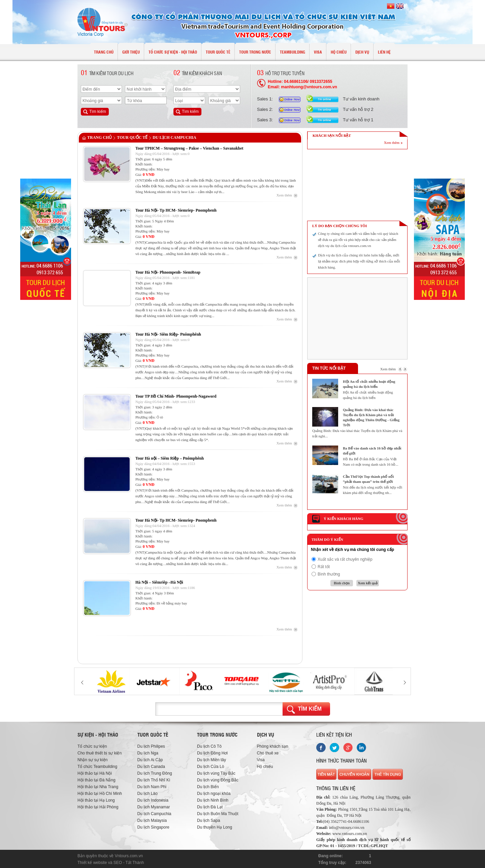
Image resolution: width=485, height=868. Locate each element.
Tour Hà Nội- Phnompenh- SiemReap (168, 272)
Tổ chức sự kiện (92, 746)
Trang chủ (100, 137)
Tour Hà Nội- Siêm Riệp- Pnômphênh (168, 334)
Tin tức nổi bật (329, 368)
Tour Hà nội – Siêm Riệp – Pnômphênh (170, 458)
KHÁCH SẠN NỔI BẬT (332, 135)
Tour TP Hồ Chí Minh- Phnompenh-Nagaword (176, 396)
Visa (261, 760)
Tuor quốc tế (153, 735)
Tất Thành (135, 863)
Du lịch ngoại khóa (214, 794)
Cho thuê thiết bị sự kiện (100, 753)
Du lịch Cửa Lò (211, 767)
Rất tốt (324, 567)
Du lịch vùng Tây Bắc (216, 773)
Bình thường (329, 574)
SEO (118, 863)
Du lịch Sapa (208, 820)
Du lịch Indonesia (153, 800)
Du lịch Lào (148, 794)
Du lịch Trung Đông (155, 773)
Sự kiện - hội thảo (98, 735)
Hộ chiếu (265, 767)
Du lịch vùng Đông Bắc (218, 780)
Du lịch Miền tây (212, 760)
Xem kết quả (367, 583)
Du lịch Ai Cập (150, 760)
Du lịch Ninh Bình (213, 800)
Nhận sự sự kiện (92, 760)
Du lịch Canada (151, 767)
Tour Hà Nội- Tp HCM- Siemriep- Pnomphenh (176, 210)
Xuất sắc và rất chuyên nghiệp (345, 559)
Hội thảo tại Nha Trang (98, 787)
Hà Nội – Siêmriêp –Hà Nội (159, 582)
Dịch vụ (266, 735)
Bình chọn (342, 583)
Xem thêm (284, 195)
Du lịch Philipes (151, 746)
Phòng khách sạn (273, 746)
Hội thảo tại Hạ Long (96, 800)
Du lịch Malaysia (152, 820)
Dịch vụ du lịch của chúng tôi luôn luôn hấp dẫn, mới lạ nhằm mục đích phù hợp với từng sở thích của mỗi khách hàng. (359, 261)
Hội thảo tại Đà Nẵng (96, 780)
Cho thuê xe (268, 753)
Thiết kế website (92, 863)
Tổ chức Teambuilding (97, 767)
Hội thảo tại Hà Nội (95, 773)
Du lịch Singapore (153, 827)
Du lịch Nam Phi (152, 787)
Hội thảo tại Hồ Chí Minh (100, 794)
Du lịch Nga (148, 753)
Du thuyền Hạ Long (215, 827)
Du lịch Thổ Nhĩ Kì (154, 780)
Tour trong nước (217, 735)
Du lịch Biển (208, 787)
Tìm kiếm (310, 709)
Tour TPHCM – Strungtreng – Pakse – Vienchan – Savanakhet (189, 148)
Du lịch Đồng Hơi (212, 753)
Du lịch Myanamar (154, 807)
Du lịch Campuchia (174, 137)
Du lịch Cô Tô (209, 746)
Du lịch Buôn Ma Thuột (218, 814)
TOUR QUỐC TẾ (132, 137)
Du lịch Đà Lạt (210, 807)
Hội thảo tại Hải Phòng (98, 807)
